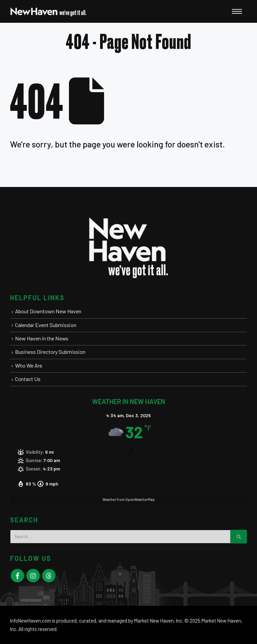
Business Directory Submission (50, 352)
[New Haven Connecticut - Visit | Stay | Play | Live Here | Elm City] (49, 11)
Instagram (33, 576)
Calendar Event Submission (46, 325)
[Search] (239, 536)
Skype (49, 576)
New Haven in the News (42, 338)
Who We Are (29, 365)
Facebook (17, 576)
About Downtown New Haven (48, 311)
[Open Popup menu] (237, 11)
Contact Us (28, 379)
